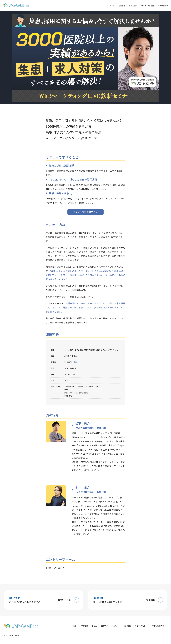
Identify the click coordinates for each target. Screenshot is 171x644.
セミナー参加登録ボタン (85, 212)
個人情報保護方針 (157, 626)
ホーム (112, 6)
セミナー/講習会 (148, 6)
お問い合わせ (163, 6)
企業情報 (122, 6)
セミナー (115, 626)
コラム (93, 626)
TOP (73, 626)
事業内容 (132, 6)
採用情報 (127, 626)
